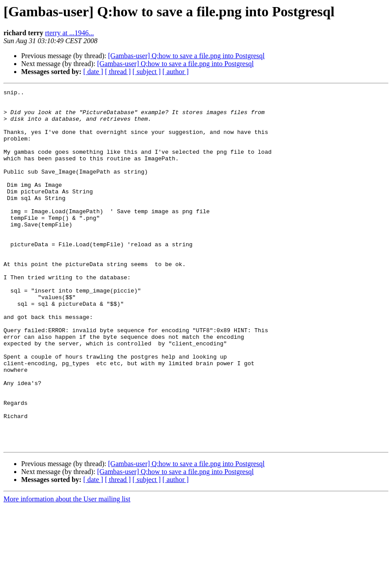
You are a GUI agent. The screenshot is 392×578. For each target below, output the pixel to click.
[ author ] (176, 72)
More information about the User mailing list (67, 570)
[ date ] (93, 72)
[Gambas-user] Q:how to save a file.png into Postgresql (186, 56)
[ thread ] (118, 72)
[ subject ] (147, 72)
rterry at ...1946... (69, 33)
